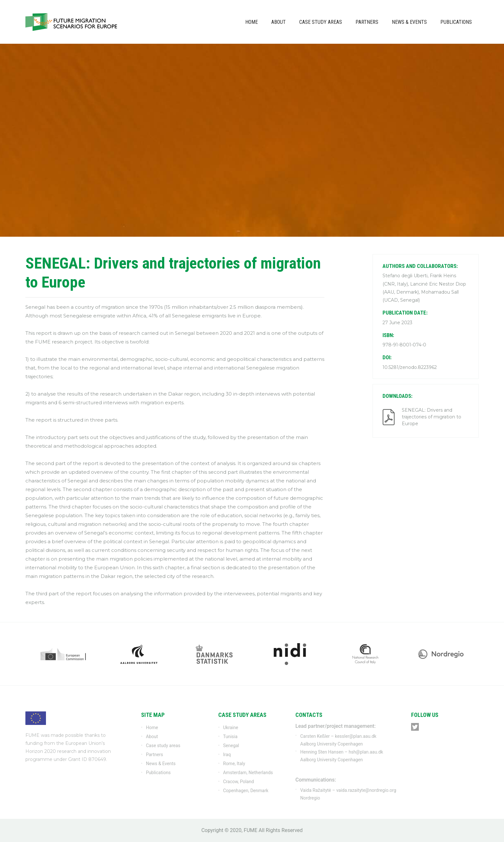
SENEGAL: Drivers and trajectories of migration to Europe (432, 417)
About (279, 22)
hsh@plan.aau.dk (366, 752)
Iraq (227, 755)
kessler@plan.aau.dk (356, 736)
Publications (456, 22)
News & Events (409, 22)
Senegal (231, 746)
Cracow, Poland (239, 782)
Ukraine (231, 728)
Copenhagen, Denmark (246, 791)
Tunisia (230, 737)
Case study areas (321, 22)
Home (252, 22)
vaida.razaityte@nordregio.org (366, 790)
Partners (367, 22)
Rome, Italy (234, 764)
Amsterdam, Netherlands (248, 773)
